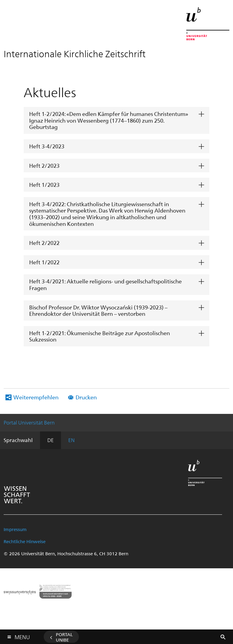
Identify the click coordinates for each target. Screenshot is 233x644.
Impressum (15, 529)
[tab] (116, 121)
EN (71, 440)
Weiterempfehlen (36, 397)
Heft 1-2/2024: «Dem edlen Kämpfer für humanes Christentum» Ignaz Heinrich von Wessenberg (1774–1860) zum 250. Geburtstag (109, 120)
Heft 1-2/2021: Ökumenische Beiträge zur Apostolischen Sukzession (100, 336)
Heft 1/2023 (44, 185)
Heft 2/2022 (44, 243)
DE (51, 440)
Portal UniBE (64, 637)
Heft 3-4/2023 (47, 146)
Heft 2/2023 (44, 165)
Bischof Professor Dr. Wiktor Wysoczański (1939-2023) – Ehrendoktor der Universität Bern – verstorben (98, 310)
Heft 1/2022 (44, 262)
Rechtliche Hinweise (25, 541)
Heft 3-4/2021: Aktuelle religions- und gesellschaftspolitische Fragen (105, 284)
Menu (22, 636)
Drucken (86, 397)
